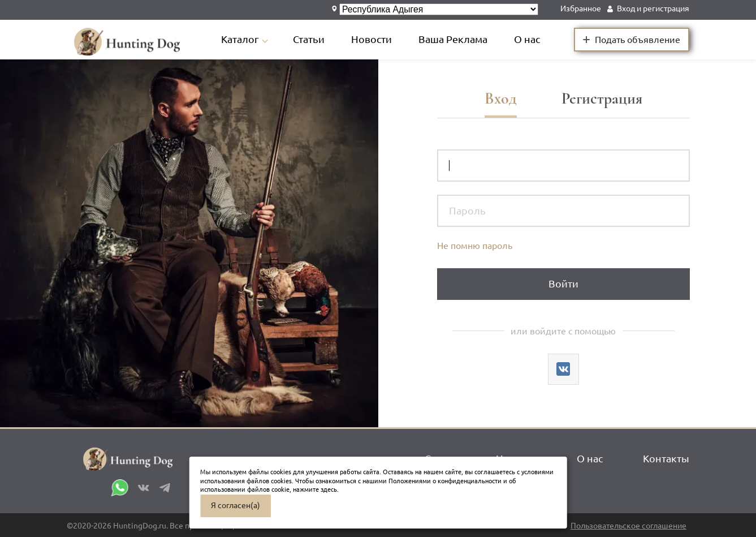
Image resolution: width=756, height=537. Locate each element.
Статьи (309, 39)
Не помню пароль (475, 246)
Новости (371, 39)
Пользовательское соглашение (628, 526)
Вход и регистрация (653, 9)
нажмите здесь (315, 489)
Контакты (666, 459)
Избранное (581, 9)
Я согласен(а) (236, 505)
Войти (563, 284)
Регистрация (602, 99)
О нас (527, 39)
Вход (501, 99)
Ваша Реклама (453, 39)
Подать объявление (631, 39)
